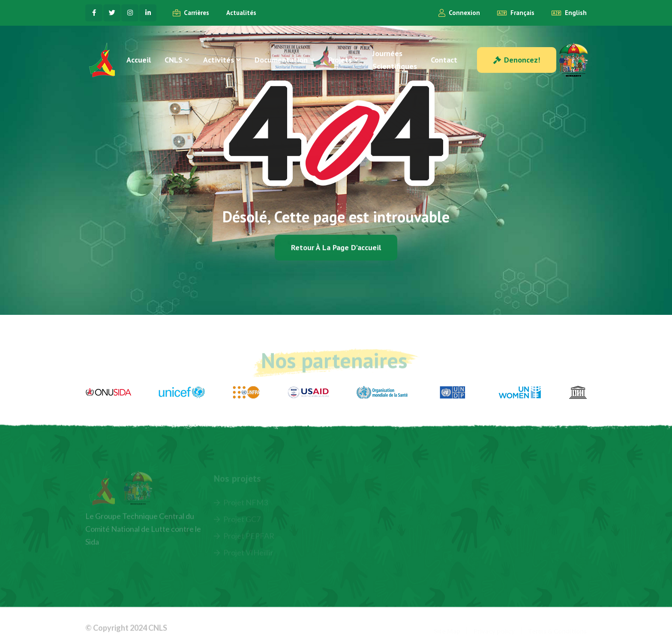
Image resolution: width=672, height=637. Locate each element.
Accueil (139, 60)
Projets (340, 60)
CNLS (174, 60)
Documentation (281, 60)
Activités (219, 60)
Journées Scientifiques (395, 60)
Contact (444, 60)
